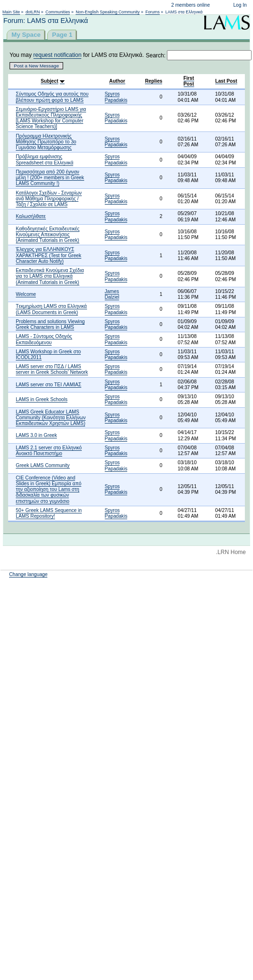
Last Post (226, 81)
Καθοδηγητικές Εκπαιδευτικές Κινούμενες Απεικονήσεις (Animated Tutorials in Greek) (48, 234)
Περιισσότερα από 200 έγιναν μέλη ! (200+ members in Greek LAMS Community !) (50, 178)
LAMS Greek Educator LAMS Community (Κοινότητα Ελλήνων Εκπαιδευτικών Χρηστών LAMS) (51, 418)
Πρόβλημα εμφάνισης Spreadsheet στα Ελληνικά (44, 159)
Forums (153, 12)
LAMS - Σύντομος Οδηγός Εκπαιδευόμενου (44, 339)
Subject (49, 81)
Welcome (26, 294)
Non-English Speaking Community (108, 12)
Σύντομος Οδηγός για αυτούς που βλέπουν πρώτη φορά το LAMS (52, 97)
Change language (28, 574)
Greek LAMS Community (43, 465)
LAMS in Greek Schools (42, 399)
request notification (58, 55)
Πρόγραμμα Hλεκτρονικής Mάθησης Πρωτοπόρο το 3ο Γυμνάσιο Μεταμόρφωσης (46, 142)
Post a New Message (36, 66)
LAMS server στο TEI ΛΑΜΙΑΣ (49, 385)
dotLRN (33, 12)
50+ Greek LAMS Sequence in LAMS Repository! (49, 513)
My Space (26, 35)
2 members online (191, 5)
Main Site (11, 12)
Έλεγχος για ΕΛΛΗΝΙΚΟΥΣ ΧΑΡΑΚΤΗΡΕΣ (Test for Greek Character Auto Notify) (49, 255)
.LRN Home (231, 552)
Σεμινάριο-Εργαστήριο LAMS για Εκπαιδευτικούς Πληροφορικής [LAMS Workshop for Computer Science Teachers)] (51, 118)
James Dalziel (112, 294)
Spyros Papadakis (116, 97)
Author (117, 81)
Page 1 (62, 35)
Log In (240, 5)
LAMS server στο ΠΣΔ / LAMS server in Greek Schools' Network (52, 369)
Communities (58, 12)
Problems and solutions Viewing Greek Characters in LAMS (50, 324)
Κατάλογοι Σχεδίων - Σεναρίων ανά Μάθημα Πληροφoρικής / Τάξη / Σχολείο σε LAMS (49, 199)
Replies (154, 81)
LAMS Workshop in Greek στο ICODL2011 (48, 354)
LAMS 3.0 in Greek (36, 435)
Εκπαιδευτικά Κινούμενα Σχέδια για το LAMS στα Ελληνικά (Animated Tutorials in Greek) (50, 276)
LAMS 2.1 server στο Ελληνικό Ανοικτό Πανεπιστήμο (49, 451)
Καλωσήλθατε (31, 216)
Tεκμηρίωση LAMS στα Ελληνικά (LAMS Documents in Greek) (51, 309)
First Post (189, 81)
